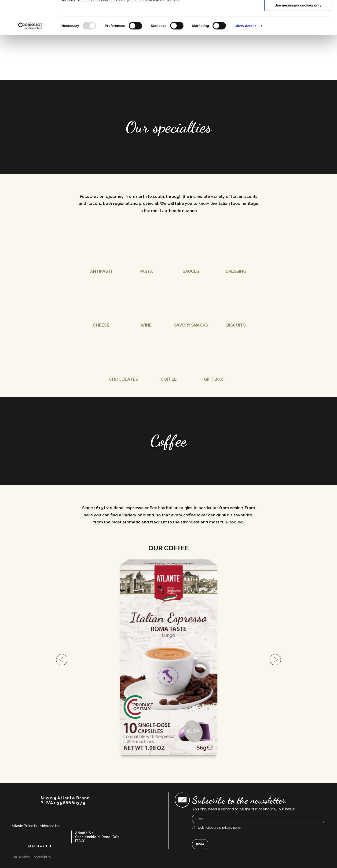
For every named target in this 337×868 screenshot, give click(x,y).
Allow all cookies (298, 12)
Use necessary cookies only (298, 39)
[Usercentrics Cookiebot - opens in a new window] (30, 60)
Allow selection (298, 25)
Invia (200, 851)
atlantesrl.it (40, 853)
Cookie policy (21, 864)
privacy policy (232, 834)
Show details (246, 60)
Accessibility (42, 864)
